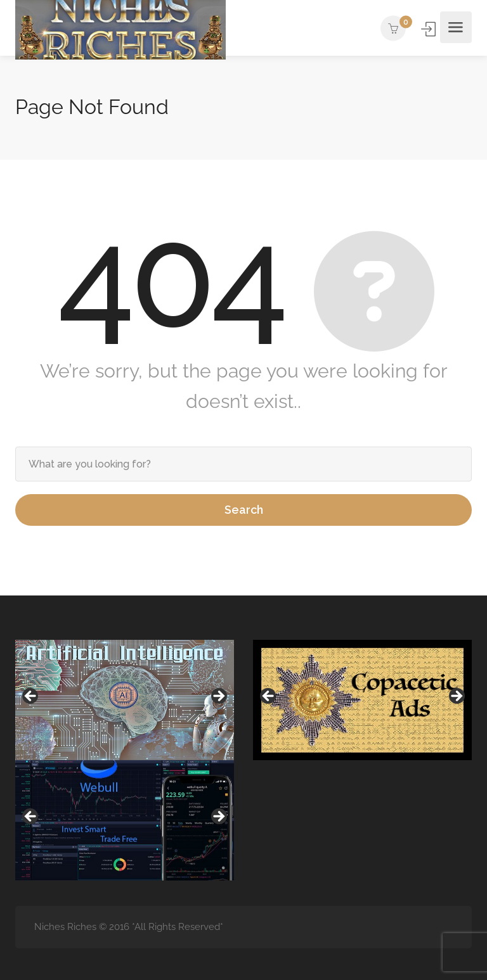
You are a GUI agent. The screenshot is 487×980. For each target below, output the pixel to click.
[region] (125, 700)
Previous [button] (31, 697)
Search (244, 510)
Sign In (430, 29)
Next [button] (218, 697)
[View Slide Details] (125, 700)
